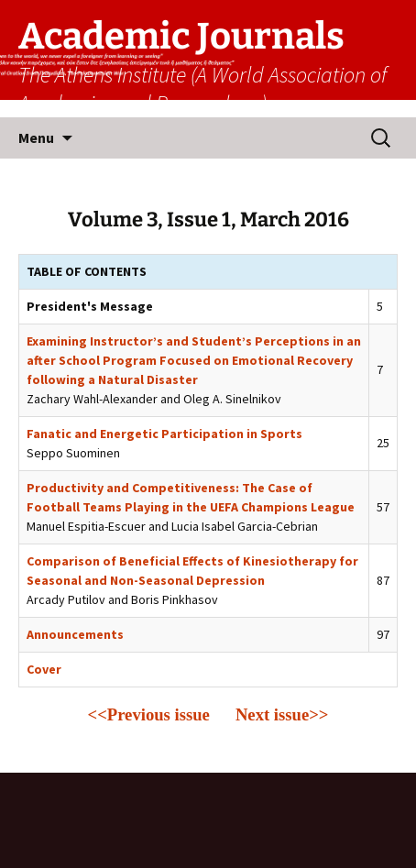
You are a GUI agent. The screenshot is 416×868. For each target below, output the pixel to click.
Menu (36, 137)
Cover (44, 669)
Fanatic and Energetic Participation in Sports (164, 434)
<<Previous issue (149, 714)
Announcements (75, 634)
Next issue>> (282, 714)
